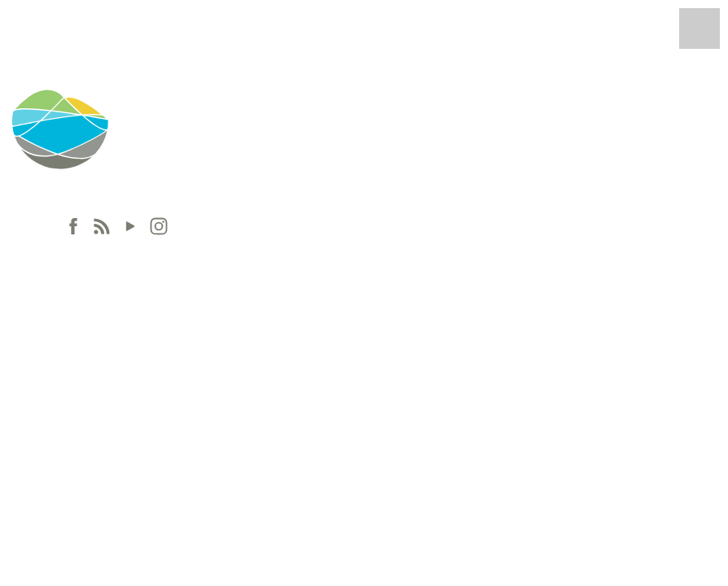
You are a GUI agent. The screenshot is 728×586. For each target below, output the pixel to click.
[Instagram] (159, 226)
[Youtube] (130, 226)
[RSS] (102, 226)
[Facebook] (73, 226)
